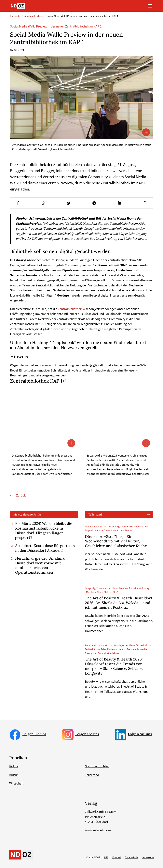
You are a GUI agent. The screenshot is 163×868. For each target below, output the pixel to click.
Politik (14, 766)
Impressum (148, 858)
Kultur (14, 775)
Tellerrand (95, 515)
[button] (18, 203)
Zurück (20, 495)
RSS (106, 858)
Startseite (15, 16)
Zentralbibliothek (70, 309)
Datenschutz (131, 858)
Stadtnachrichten (34, 16)
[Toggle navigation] (150, 6)
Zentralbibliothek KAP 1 (36, 381)
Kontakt (117, 858)
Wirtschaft (16, 783)
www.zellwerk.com (98, 830)
